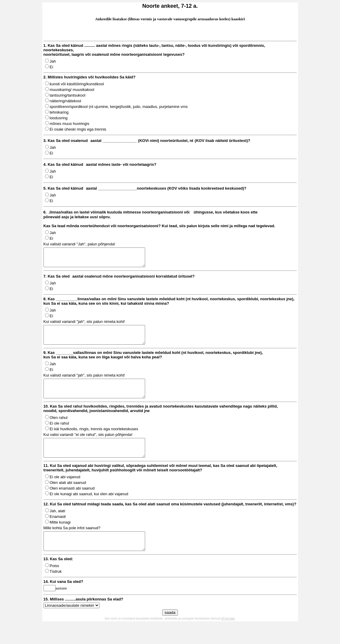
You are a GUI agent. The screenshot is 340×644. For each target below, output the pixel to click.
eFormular (228, 636)
